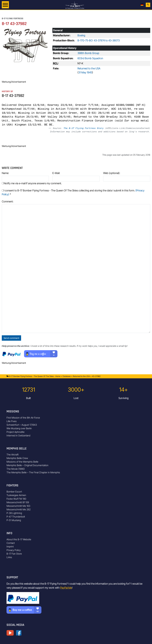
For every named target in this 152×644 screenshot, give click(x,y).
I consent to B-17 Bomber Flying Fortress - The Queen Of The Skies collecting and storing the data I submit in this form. (73, 192)
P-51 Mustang (14, 520)
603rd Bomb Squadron (90, 58)
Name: (5, 173)
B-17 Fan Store (14, 554)
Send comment (11, 338)
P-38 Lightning (14, 513)
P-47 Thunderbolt (16, 517)
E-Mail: (56, 173)
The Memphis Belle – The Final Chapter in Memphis (33, 472)
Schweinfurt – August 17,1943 (22, 425)
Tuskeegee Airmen (16, 495)
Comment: (8, 201)
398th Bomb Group (88, 53)
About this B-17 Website (19, 539)
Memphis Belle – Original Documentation (27, 465)
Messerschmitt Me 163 (18, 506)
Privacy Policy (14, 550)
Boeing (81, 35)
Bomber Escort (14, 492)
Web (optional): (112, 173)
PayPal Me (66, 588)
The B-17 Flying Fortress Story (84, 128)
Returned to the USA (89, 68)
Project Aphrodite (16, 432)
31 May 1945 (85, 72)
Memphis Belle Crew (17, 458)
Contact (11, 543)
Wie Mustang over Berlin (19, 428)
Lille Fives (12, 421)
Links (9, 557)
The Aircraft (13, 455)
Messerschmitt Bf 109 (18, 502)
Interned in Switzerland (18, 435)
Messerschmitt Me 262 (19, 509)
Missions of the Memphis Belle (22, 462)
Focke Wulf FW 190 (16, 499)
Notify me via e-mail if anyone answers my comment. (32, 183)
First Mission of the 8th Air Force (23, 418)
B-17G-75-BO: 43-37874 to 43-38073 (99, 40)
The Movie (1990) (16, 469)
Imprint (10, 547)
